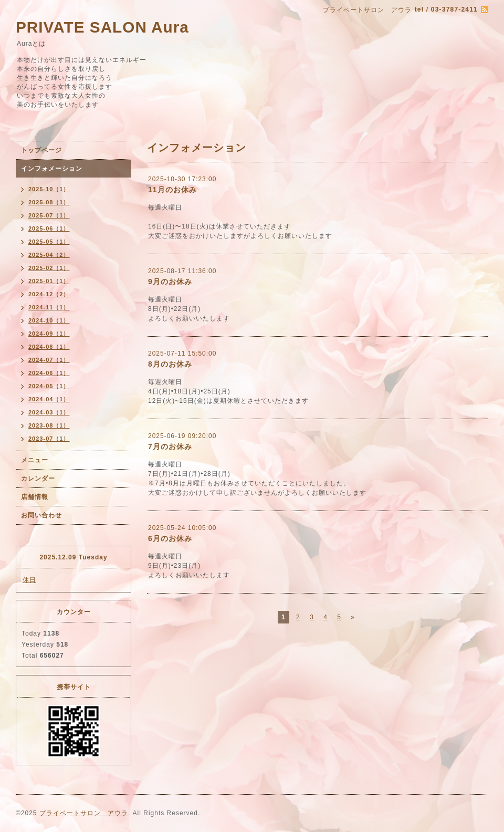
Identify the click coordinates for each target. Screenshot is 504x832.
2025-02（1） (49, 268)
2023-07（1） (49, 439)
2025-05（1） (49, 242)
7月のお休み (170, 446)
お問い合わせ (41, 515)
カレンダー (38, 479)
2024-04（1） (49, 399)
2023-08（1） (49, 425)
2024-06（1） (49, 373)
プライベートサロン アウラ (84, 813)
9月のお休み (170, 282)
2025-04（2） (49, 255)
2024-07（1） (49, 360)
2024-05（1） (49, 386)
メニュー (35, 460)
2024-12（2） (49, 294)
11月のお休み (172, 190)
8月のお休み (170, 364)
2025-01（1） (49, 281)
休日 (29, 580)
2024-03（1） (49, 412)
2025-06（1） (49, 228)
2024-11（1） (49, 307)
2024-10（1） (49, 320)
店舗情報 (35, 497)
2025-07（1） (49, 215)
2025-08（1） (49, 202)
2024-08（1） (49, 347)
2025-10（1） (49, 189)
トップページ (41, 150)
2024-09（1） (49, 334)
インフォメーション (52, 169)
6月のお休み (170, 538)
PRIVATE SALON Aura (102, 27)
